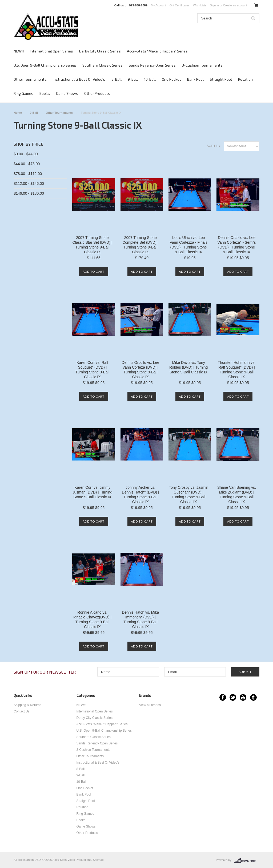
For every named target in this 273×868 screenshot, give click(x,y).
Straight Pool (221, 79)
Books (45, 93)
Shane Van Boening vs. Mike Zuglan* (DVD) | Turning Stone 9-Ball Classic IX (237, 495)
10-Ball (150, 79)
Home (18, 113)
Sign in (214, 5)
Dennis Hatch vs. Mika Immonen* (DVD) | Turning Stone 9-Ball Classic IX (140, 620)
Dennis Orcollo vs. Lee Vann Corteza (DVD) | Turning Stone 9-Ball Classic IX (140, 370)
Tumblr (253, 697)
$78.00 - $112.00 (28, 174)
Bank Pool (195, 79)
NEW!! (19, 51)
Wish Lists (200, 5)
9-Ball (133, 79)
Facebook (223, 697)
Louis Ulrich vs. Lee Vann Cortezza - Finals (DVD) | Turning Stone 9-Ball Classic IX (189, 245)
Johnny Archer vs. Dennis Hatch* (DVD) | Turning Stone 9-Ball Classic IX (140, 495)
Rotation (245, 79)
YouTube (243, 697)
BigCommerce (247, 860)
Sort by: (214, 146)
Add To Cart (94, 272)
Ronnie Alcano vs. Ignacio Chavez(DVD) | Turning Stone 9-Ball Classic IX (92, 620)
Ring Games (23, 93)
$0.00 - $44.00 (26, 154)
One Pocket (171, 79)
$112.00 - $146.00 (29, 184)
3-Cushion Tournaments (202, 65)
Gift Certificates (180, 5)
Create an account (235, 5)
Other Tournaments (30, 79)
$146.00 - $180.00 (29, 193)
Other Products (97, 93)
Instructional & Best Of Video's (79, 79)
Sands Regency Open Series (152, 65)
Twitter (233, 697)
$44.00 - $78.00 (27, 164)
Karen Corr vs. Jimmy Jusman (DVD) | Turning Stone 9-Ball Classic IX (92, 492)
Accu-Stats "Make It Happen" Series (157, 51)
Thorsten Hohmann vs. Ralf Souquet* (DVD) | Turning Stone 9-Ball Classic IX (237, 370)
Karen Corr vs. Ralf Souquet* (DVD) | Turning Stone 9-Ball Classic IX (92, 370)
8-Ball (117, 79)
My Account (158, 5)
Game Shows (67, 93)
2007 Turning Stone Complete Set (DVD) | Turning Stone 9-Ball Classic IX (140, 245)
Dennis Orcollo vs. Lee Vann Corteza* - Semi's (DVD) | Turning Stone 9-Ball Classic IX (237, 245)
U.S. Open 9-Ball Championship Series (45, 65)
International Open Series (51, 51)
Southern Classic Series (103, 65)
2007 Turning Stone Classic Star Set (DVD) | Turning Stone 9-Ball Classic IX (92, 245)
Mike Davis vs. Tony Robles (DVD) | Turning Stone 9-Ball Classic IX (188, 367)
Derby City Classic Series (100, 51)
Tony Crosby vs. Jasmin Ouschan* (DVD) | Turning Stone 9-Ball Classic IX (188, 495)
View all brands (150, 705)
